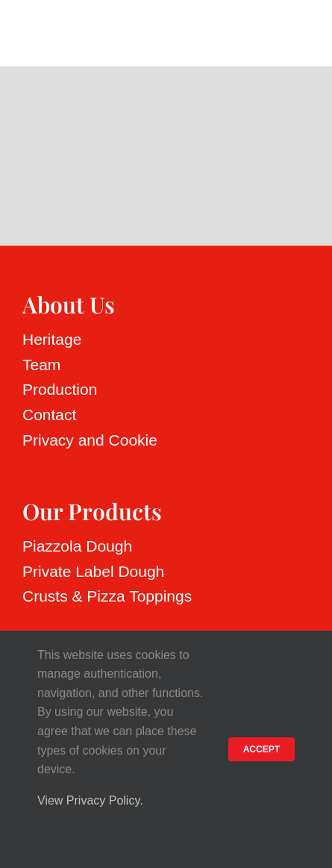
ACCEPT (261, 749)
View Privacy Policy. (90, 800)
